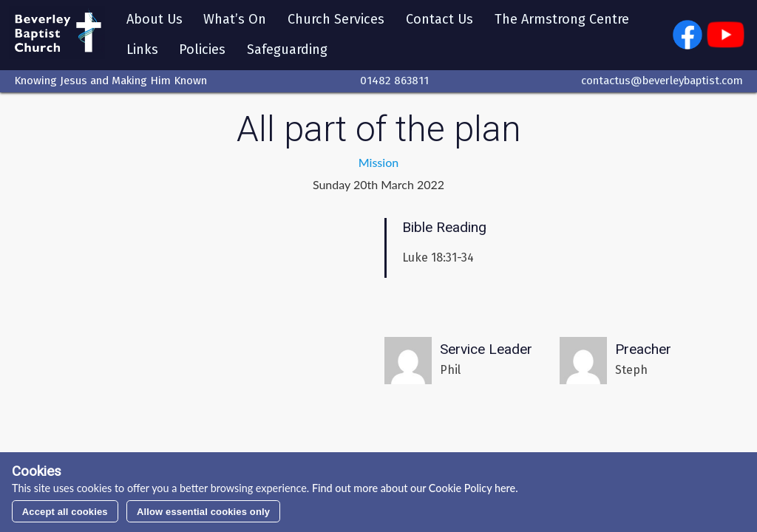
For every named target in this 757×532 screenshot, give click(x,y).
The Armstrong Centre (565, 21)
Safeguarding (290, 51)
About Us (157, 21)
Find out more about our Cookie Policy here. (413, 488)
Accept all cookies (65, 512)
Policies (205, 51)
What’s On (238, 21)
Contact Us (442, 21)
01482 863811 (394, 83)
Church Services (339, 21)
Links (145, 51)
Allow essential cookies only (203, 512)
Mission (379, 164)
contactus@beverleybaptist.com (662, 83)
